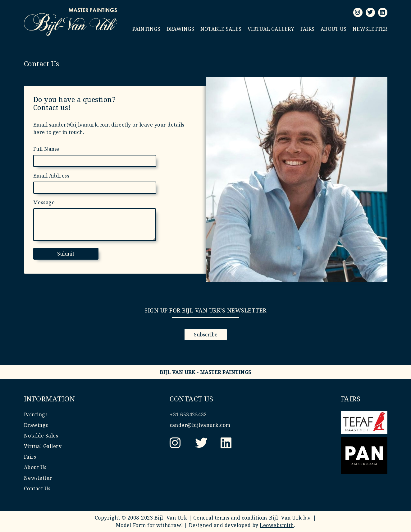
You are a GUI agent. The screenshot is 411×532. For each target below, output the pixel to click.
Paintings (146, 29)
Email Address (51, 176)
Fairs (307, 29)
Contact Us (37, 488)
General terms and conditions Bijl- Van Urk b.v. (253, 518)
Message (44, 202)
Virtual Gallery (271, 29)
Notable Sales (221, 29)
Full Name (46, 149)
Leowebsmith (277, 525)
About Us (333, 29)
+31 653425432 (188, 414)
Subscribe (206, 335)
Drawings (180, 29)
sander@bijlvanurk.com (80, 125)
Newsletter (370, 29)
